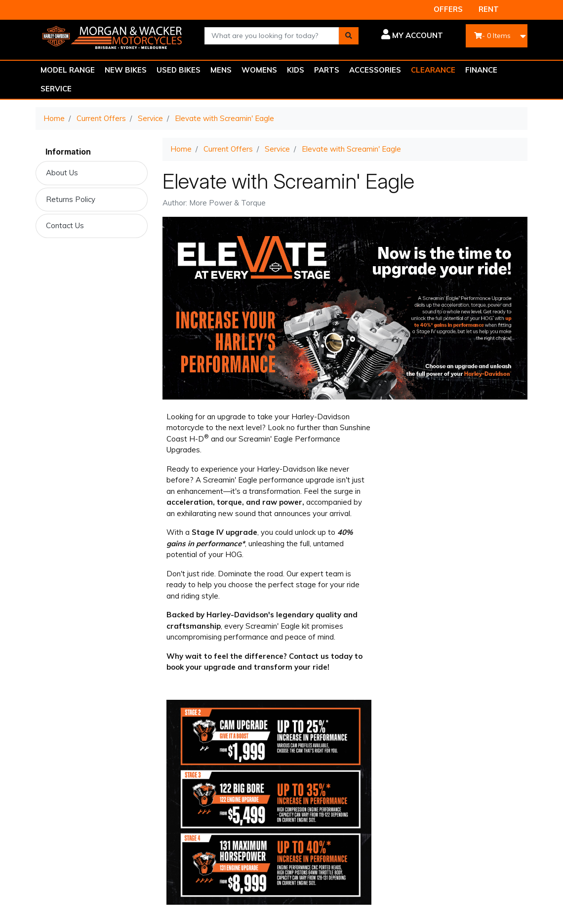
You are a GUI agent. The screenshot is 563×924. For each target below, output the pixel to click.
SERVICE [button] (56, 89)
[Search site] (349, 36)
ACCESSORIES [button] (375, 70)
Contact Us (65, 225)
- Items (492, 36)
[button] (408, 36)
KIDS (296, 70)
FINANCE (481, 70)
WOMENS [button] (259, 70)
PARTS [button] (327, 70)
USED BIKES (179, 70)
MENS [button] (221, 70)
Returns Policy (71, 199)
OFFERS (448, 9)
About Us (62, 173)
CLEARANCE (433, 70)
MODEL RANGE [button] (68, 70)
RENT (489, 9)
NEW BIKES (126, 70)
